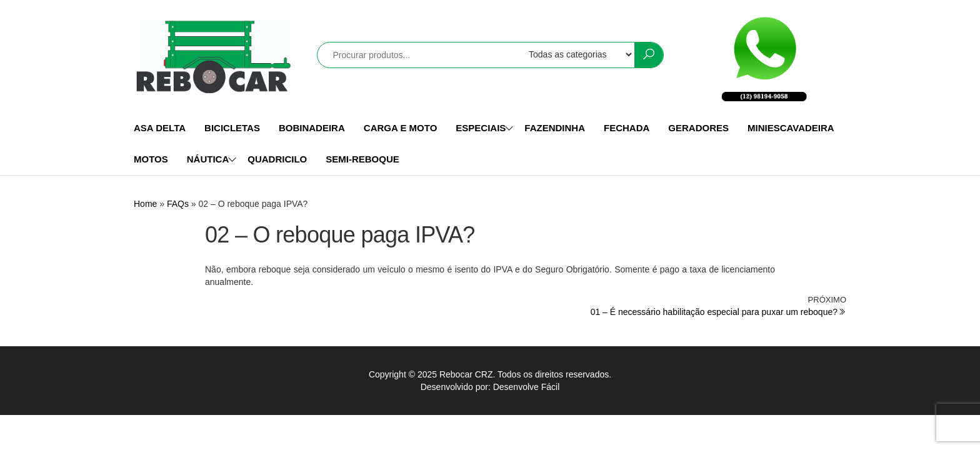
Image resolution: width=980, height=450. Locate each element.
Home (145, 204)
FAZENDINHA (555, 128)
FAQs (178, 204)
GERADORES (698, 128)
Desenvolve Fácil (527, 387)
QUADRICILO (277, 159)
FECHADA (627, 128)
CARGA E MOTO (401, 128)
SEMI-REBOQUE (362, 159)
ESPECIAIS (481, 128)
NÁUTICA (208, 159)
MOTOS (151, 159)
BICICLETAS (232, 128)
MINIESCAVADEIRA (791, 128)
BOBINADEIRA (312, 128)
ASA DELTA (160, 128)
